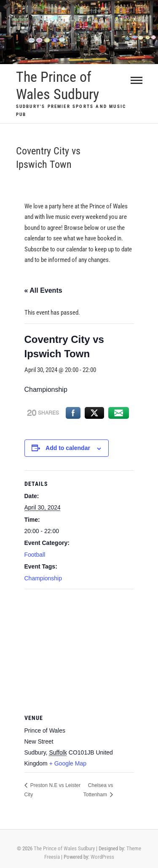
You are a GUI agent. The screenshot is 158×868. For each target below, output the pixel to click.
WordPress (102, 857)
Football (35, 555)
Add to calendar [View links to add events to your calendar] (68, 448)
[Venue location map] (79, 650)
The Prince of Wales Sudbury (58, 85)
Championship (43, 578)
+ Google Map (68, 763)
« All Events (43, 290)
